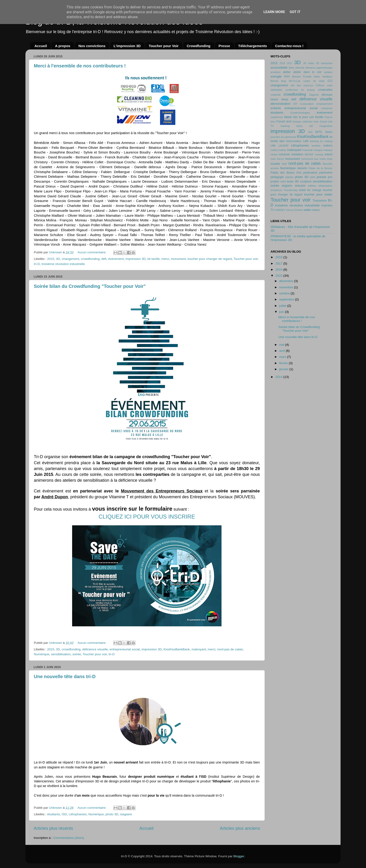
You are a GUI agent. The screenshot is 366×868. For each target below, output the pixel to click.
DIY (296, 104)
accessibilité (279, 68)
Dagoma (314, 95)
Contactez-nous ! (289, 46)
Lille (273, 146)
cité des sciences (302, 85)
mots (330, 159)
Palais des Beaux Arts (286, 173)
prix (330, 177)
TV (272, 210)
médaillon (297, 154)
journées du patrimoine (283, 137)
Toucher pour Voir (164, 46)
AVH (287, 77)
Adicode (300, 68)
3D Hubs (309, 63)
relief (283, 181)
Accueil (41, 46)
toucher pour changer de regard (210, 259)
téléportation (326, 186)
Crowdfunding (199, 46)
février (284, 363)
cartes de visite (314, 81)
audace (328, 72)
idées (299, 126)
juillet (283, 306)
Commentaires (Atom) (69, 838)
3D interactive (324, 63)
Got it (295, 12)
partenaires (310, 173)
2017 (290, 63)
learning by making (321, 141)
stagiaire (126, 814)
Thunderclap (291, 190)
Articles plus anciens (240, 828)
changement (70, 259)
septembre (287, 299)
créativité (276, 95)
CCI (330, 81)
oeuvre (302, 168)
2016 (282, 63)
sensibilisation (61, 654)
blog (284, 81)
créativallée (325, 90)
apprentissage (324, 68)
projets (275, 181)
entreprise (327, 108)
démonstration (281, 104)
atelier (287, 72)
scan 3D (293, 181)
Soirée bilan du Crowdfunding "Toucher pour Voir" (90, 286)
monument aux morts (313, 159)
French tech (284, 122)
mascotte (308, 150)
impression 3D (136, 259)
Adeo (291, 68)
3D (58, 259)
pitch (313, 177)
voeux (316, 210)
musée (275, 164)
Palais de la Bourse (320, 168)
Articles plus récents (53, 828)
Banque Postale (302, 77)
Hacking (285, 126)
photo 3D (112, 814)
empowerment (324, 104)
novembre (287, 287)
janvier (284, 369)
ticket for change (310, 190)
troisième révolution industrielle (63, 264)
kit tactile (153, 259)
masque (318, 150)
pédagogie (277, 177)
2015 (51, 259)
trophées (327, 206)
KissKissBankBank (177, 649)
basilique (327, 77)
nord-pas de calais (230, 649)
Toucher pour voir (246, 259)
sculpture (306, 181)
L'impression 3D (127, 46)
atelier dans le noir (307, 72)
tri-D (37, 264)
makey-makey (278, 150)
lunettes (316, 146)
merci (165, 259)
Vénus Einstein (295, 210)
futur (316, 122)
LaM (306, 141)
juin (282, 312)
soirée (77, 654)
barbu (317, 77)
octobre (285, 293)
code (330, 85)
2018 (279, 257)
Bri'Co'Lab (295, 81)
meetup (319, 154)
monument (178, 259)
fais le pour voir (304, 117)
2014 (279, 377)
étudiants (54, 814)
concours (276, 90)
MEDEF (309, 154)
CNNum (320, 85)
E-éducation (307, 104)
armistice (276, 72)
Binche (274, 81)
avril (283, 351)
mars (283, 357)
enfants (276, 108)
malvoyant (199, 649)
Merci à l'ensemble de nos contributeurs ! (80, 66)
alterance (310, 68)
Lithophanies (78, 814)
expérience (277, 117)
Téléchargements (252, 46)
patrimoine (326, 173)
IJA (311, 126)
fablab (288, 117)
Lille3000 (283, 146)
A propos (63, 46)
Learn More (274, 12)
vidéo (307, 210)
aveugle (276, 76)
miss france (277, 159)
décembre (287, 281)
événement (116, 259)
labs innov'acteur (290, 141)
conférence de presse (300, 90)
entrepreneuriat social (125, 649)
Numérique (42, 654)
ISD (64, 814)
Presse (224, 46)
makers (328, 146)
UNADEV (280, 210)
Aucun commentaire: (92, 252)
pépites (289, 177)
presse (322, 177)
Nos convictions (92, 46)
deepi (285, 99)
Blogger (239, 856)
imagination (326, 126)
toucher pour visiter (318, 194)
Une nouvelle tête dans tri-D (65, 676)
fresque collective (303, 122)
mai (282, 345)
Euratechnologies (300, 113)
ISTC (319, 132)
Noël (284, 164)
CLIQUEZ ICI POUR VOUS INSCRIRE (147, 517)
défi (104, 259)
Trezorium (320, 200)
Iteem (329, 132)
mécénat (284, 154)
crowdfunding (90, 259)
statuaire (300, 186)
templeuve (276, 190)
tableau (312, 186)
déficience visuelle (95, 649)
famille (319, 117)
